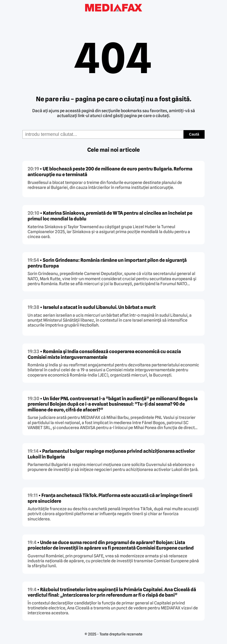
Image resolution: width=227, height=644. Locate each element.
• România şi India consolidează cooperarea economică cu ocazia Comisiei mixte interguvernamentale (104, 354)
